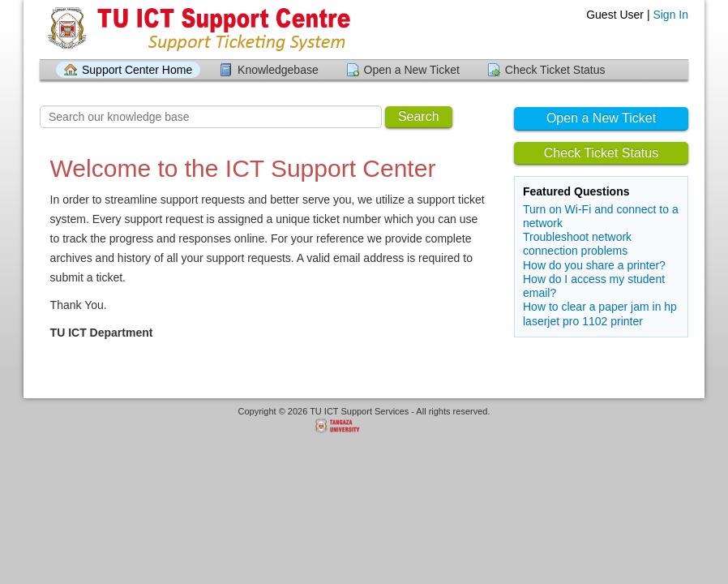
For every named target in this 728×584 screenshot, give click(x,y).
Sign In (670, 15)
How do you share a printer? (594, 265)
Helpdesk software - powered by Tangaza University (364, 427)
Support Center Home (137, 70)
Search (419, 116)
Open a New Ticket (412, 70)
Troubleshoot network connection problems (577, 244)
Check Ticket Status (555, 70)
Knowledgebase (278, 70)
